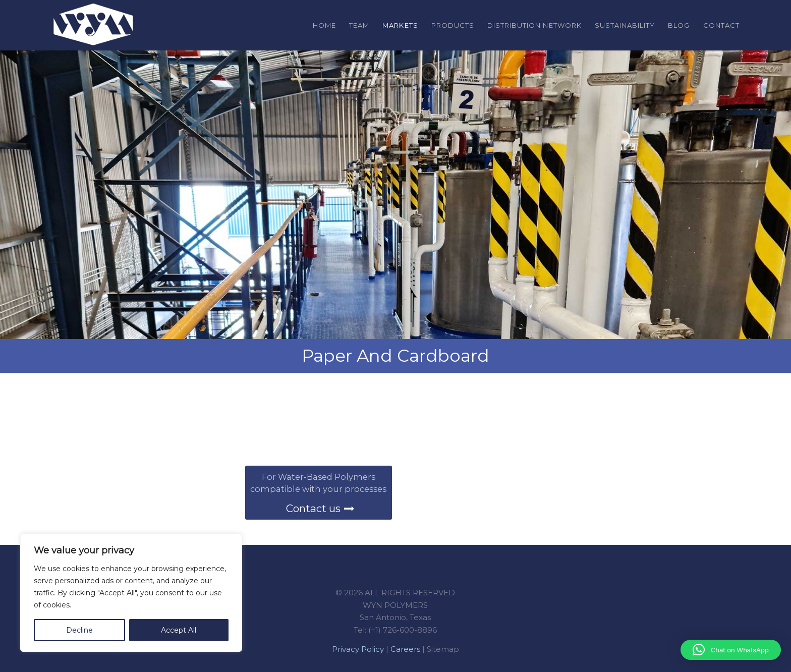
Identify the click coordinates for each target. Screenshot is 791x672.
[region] (131, 593)
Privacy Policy (358, 649)
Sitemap (443, 649)
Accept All (179, 630)
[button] (731, 650)
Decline (79, 630)
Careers (405, 649)
